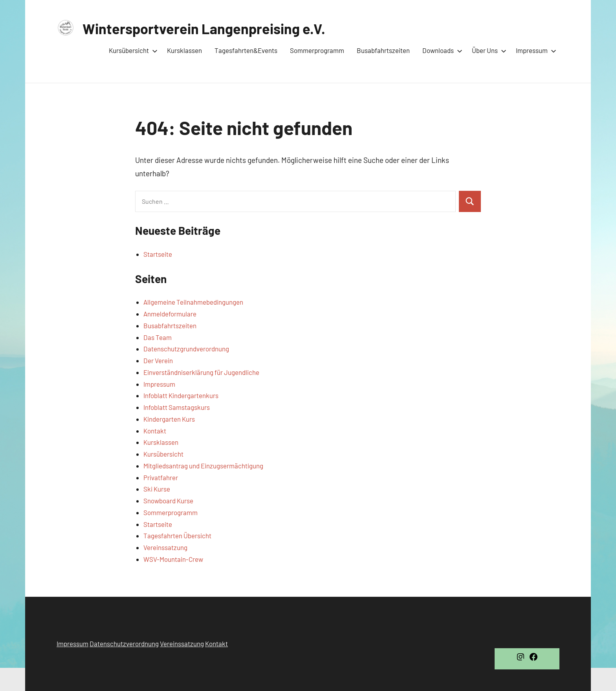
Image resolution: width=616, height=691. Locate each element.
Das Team (158, 337)
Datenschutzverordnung (124, 643)
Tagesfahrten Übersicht (177, 536)
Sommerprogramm (317, 50)
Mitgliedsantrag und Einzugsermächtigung (203, 466)
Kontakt (155, 431)
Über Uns (488, 50)
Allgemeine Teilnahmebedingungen (193, 302)
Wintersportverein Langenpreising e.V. (204, 28)
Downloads (441, 50)
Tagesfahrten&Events (246, 50)
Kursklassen (184, 50)
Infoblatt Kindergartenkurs (181, 395)
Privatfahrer (161, 477)
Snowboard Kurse (168, 501)
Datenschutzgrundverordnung (186, 349)
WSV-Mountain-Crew (173, 559)
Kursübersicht (132, 50)
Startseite (158, 254)
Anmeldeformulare (170, 314)
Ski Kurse (157, 489)
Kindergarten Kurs (169, 419)
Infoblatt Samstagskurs (177, 407)
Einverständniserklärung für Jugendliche (201, 372)
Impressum (534, 50)
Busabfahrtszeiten (383, 50)
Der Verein (158, 360)
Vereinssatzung (165, 547)
